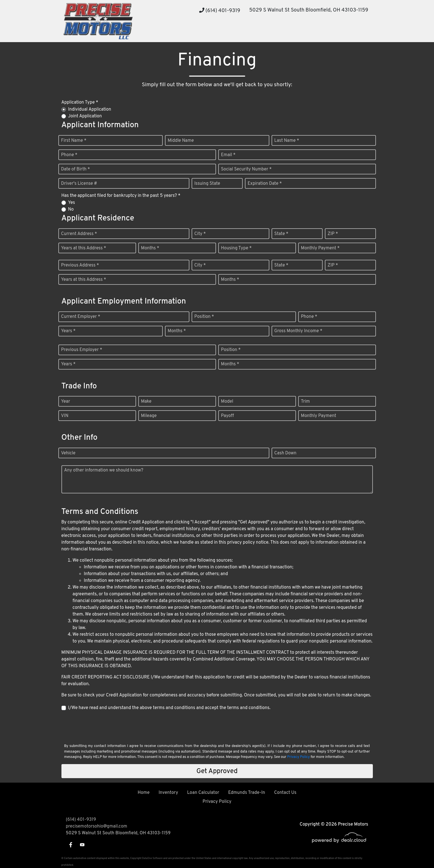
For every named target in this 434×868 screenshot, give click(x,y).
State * (281, 234)
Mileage (149, 416)
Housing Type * (236, 248)
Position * (204, 317)
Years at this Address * (84, 248)
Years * (68, 331)
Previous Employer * (82, 350)
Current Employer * (81, 317)
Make (146, 402)
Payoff (228, 416)
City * (200, 234)
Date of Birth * (76, 169)
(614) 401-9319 (220, 11)
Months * (150, 248)
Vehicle (68, 453)
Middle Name (181, 141)
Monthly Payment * (320, 248)
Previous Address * (80, 265)
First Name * (74, 141)
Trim (306, 402)
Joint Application (85, 116)
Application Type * (80, 102)
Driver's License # (79, 184)
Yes (72, 203)
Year (66, 402)
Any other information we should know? (104, 470)
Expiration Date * (265, 184)
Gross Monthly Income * (298, 331)
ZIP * (333, 234)
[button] (218, 32)
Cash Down (285, 453)
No (71, 209)
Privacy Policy (298, 757)
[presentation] (104, 727)
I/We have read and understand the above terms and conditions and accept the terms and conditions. (169, 708)
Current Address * (79, 234)
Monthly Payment (319, 416)
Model (227, 402)
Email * (228, 155)
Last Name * (287, 141)
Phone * (69, 155)
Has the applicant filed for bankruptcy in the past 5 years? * (121, 196)
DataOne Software (152, 858)
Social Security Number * (246, 169)
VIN (65, 416)
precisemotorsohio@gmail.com (97, 826)
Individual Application (90, 110)
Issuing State (207, 184)
